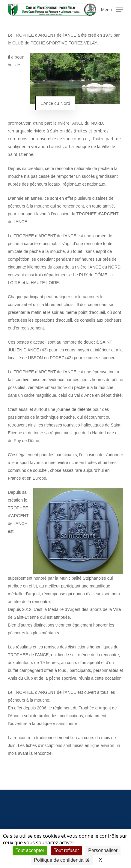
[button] (112, 9)
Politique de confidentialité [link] (62, 860)
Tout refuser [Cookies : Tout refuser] (66, 850)
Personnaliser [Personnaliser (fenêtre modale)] (103, 850)
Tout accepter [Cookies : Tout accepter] (30, 850)
